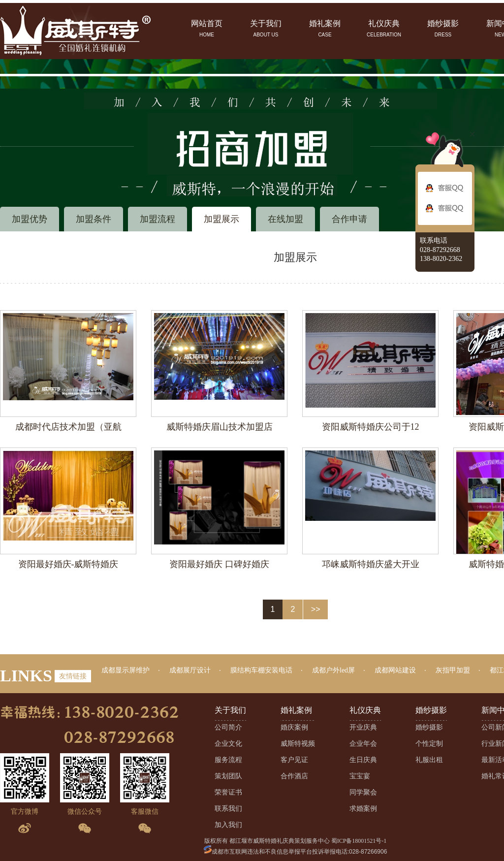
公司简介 (228, 727)
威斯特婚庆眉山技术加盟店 (220, 427)
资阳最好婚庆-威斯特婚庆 (68, 564)
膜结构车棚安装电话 (261, 670)
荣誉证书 (228, 792)
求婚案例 (363, 809)
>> (316, 609)
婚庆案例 (294, 727)
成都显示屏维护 (126, 670)
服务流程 (228, 760)
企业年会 (363, 744)
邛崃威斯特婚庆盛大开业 (371, 564)
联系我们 (228, 809)
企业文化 (228, 744)
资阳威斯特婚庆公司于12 (371, 427)
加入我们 (228, 825)
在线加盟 (285, 219)
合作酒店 (294, 776)
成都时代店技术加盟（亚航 (68, 427)
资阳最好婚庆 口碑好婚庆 (219, 564)
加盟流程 (157, 219)
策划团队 (228, 776)
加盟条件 (94, 219)
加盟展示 (221, 219)
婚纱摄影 (429, 727)
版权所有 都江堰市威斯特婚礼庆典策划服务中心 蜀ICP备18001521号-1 (296, 841)
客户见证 (294, 760)
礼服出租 (429, 760)
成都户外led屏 (333, 670)
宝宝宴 (360, 776)
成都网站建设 (395, 670)
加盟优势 (30, 219)
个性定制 (429, 744)
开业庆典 (363, 727)
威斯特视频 (298, 744)
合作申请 (349, 219)
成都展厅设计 (190, 670)
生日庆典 (363, 760)
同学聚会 (363, 792)
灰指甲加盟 (453, 670)
